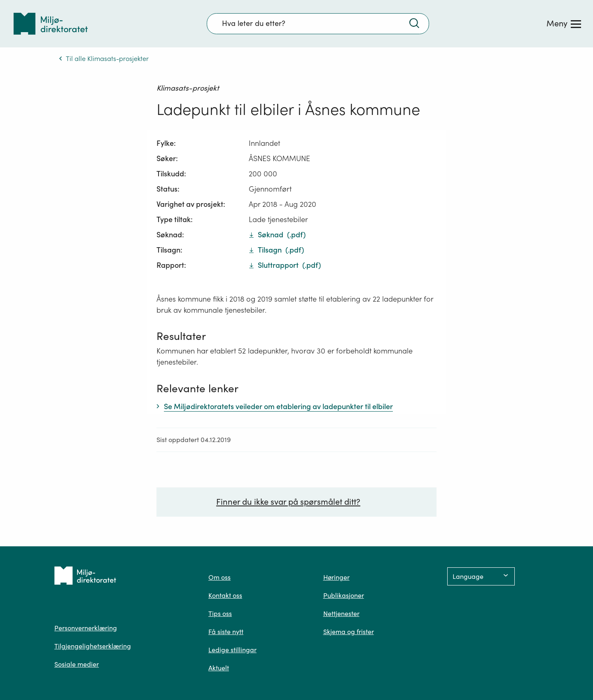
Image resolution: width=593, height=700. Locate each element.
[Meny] (564, 23)
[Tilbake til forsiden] (51, 24)
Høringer (336, 577)
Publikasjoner (344, 595)
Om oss (219, 577)
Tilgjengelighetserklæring (93, 646)
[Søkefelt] (318, 23)
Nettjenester (341, 613)
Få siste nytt (226, 632)
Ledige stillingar (232, 650)
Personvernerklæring (86, 628)
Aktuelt (219, 668)
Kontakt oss (225, 595)
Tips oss (220, 613)
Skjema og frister (349, 632)
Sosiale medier (77, 664)
